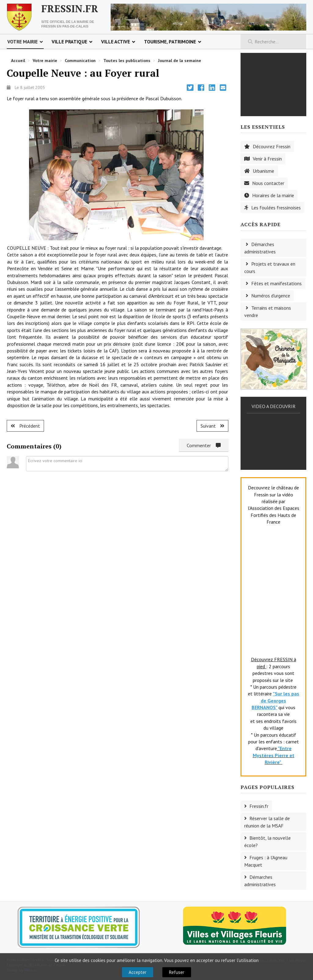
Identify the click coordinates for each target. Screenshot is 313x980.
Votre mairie (22, 42)
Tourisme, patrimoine (170, 42)
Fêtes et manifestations (276, 283)
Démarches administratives (260, 248)
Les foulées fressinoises (276, 208)
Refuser (177, 972)
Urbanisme (263, 171)
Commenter (204, 445)
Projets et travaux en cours (270, 267)
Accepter (138, 972)
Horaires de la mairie (273, 195)
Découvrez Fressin (272, 146)
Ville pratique (69, 42)
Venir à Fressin (267, 159)
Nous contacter (268, 183)
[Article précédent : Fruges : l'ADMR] (25, 426)
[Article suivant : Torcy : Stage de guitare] (212, 426)
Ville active (116, 42)
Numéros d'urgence (271, 296)
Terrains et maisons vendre (268, 311)
